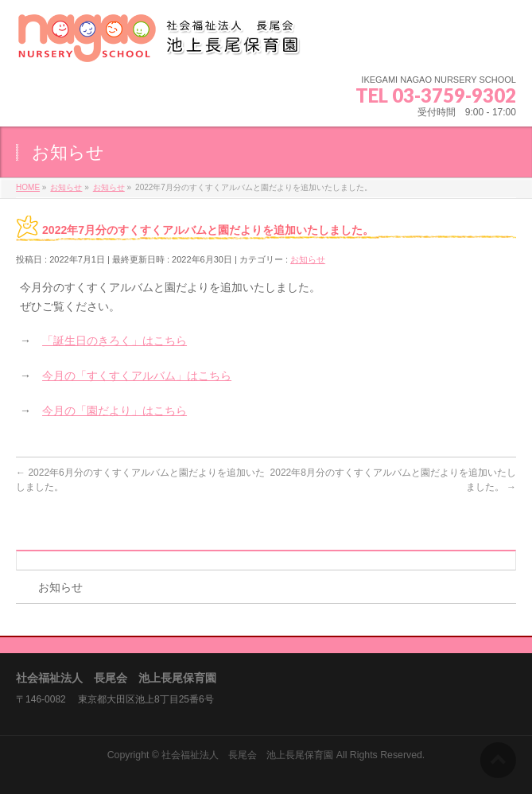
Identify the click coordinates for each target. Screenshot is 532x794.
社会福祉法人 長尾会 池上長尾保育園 (247, 755)
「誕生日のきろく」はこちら (115, 341)
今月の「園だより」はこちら (115, 411)
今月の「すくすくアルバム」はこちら (137, 376)
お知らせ (308, 259)
